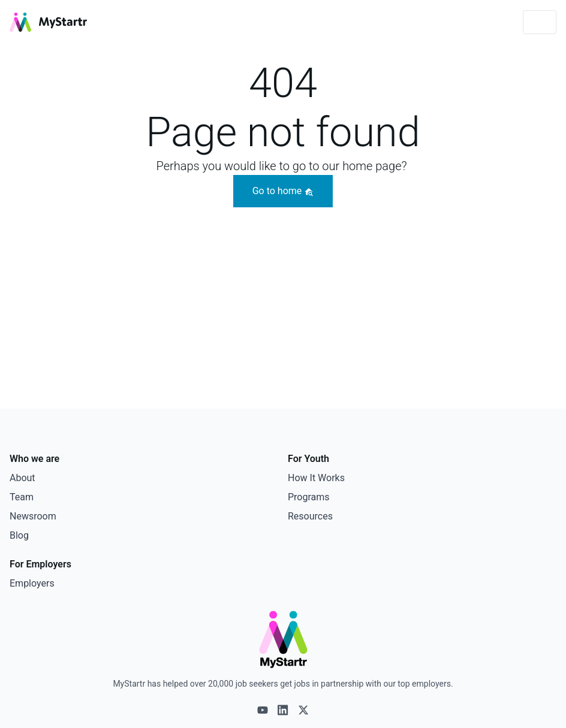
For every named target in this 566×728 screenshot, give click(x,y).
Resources (310, 516)
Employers (32, 583)
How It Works (316, 478)
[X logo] (303, 710)
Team (22, 497)
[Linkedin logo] (283, 710)
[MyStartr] (49, 22)
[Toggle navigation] (540, 22)
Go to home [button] (283, 191)
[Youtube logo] (263, 710)
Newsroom (33, 516)
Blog (19, 535)
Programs (309, 497)
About (22, 478)
